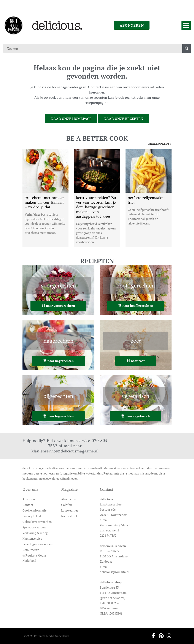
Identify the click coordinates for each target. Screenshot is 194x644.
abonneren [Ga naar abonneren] (132, 25)
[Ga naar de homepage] (13, 25)
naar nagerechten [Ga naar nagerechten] (58, 361)
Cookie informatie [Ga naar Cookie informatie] (34, 510)
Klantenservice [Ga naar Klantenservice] (32, 538)
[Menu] (186, 25)
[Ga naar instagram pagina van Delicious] (168, 636)
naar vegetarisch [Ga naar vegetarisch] (136, 416)
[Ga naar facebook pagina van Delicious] (152, 636)
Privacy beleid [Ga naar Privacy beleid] (32, 516)
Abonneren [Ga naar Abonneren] (69, 499)
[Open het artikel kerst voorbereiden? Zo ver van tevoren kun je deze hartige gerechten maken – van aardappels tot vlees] (97, 198)
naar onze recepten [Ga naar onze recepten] (123, 119)
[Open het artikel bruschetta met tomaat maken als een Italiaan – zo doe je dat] (45, 198)
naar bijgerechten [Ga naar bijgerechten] (58, 416)
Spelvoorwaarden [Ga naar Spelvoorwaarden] (34, 527)
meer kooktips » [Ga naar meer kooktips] (160, 144)
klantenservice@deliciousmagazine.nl (65, 451)
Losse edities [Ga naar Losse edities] (70, 510)
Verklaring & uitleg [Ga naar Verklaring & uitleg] (35, 533)
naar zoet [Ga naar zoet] (136, 361)
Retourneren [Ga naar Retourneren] (31, 550)
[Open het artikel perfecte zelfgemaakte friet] (149, 198)
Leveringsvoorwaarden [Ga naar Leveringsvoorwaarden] (37, 544)
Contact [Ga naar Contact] (28, 505)
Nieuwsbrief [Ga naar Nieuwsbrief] (69, 516)
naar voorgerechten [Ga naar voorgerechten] (58, 306)
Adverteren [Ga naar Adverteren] (30, 499)
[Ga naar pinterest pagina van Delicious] (160, 636)
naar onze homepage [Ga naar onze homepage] (71, 119)
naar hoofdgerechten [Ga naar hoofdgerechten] (136, 306)
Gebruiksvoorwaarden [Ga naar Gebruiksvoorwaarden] (37, 522)
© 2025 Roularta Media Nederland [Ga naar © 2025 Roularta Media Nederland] (46, 636)
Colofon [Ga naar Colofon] (67, 505)
